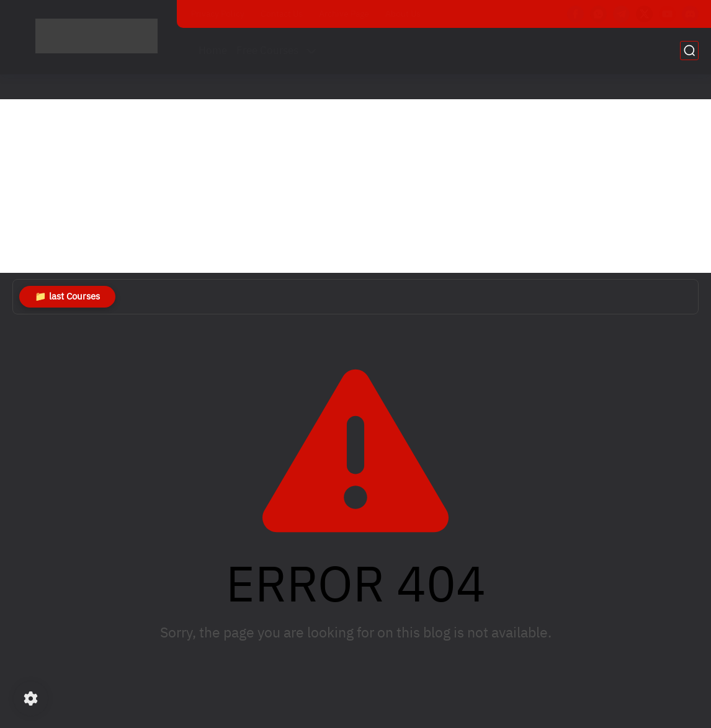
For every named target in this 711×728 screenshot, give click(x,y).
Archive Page (344, 14)
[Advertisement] (355, 186)
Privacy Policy (218, 14)
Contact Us (282, 14)
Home (213, 51)
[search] (689, 51)
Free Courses (267, 51)
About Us (403, 14)
